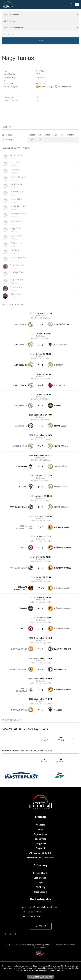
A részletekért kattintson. (56, 970)
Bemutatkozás (41, 873)
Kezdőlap (41, 825)
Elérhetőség (41, 892)
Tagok (41, 882)
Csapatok (41, 848)
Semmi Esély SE (64, 86)
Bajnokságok (41, 834)
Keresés (41, 40)
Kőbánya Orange (46, 86)
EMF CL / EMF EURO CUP (41, 853)
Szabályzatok (40, 878)
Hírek (40, 829)
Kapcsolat (41, 926)
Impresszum (41, 947)
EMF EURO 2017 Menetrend (41, 858)
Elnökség (41, 887)
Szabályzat (41, 839)
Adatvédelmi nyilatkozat (66, 945)
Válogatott (40, 844)
